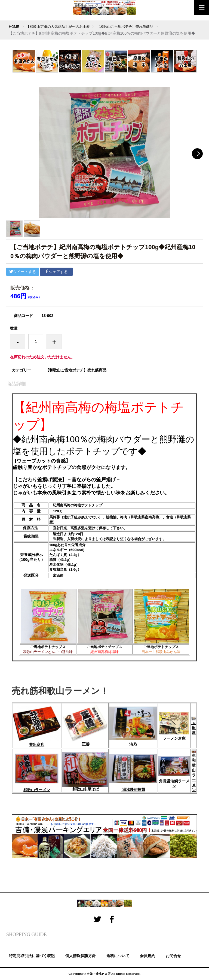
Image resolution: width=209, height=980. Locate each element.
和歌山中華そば (86, 789)
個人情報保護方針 (81, 956)
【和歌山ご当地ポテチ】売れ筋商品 (133, 26)
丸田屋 (194, 725)
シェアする (56, 272)
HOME (14, 26)
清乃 (133, 744)
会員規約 (147, 956)
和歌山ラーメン (37, 790)
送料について (118, 956)
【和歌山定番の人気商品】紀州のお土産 (61, 26)
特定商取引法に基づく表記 (32, 956)
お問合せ (173, 956)
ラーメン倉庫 (174, 738)
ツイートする (23, 272)
